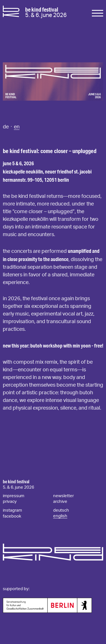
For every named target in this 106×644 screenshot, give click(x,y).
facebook (12, 516)
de (6, 127)
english (60, 516)
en (17, 127)
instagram (12, 510)
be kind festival (16, 482)
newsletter (63, 496)
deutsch (61, 510)
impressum (14, 496)
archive (60, 502)
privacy (10, 502)
